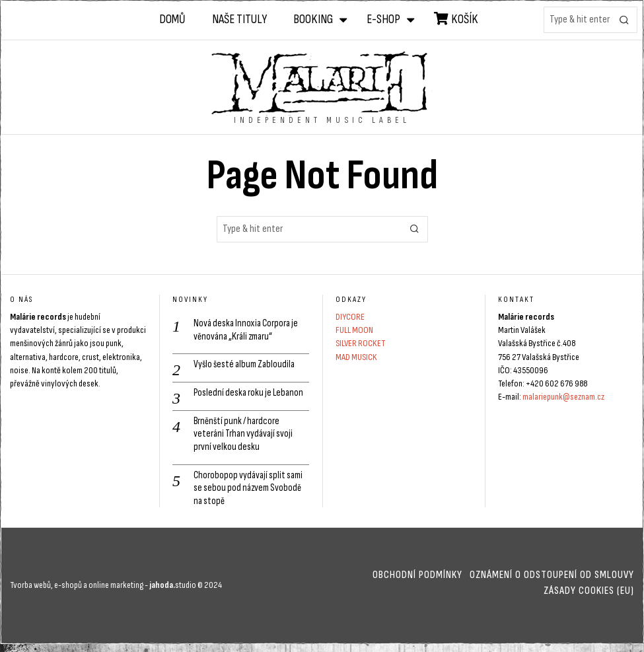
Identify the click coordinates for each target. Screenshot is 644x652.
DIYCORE (350, 317)
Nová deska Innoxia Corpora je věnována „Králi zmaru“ (248, 330)
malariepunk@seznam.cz (563, 397)
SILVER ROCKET (360, 343)
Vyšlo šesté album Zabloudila (246, 366)
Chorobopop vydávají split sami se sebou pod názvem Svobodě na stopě (250, 494)
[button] (624, 20)
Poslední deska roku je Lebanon (250, 395)
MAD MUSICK (356, 357)
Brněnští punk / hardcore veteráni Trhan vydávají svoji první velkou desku (245, 438)
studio (172, 592)
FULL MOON (354, 330)
